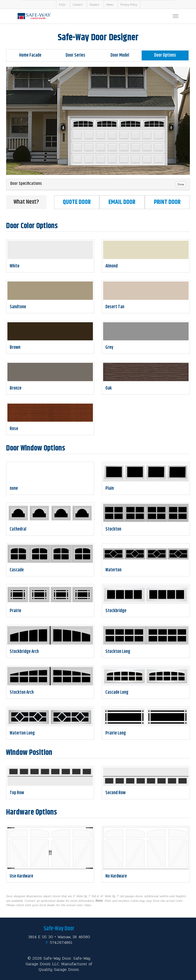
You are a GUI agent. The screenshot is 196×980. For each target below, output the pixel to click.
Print (167, 202)
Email (122, 202)
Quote (77, 202)
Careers (78, 4)
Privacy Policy (129, 4)
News (110, 4)
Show (181, 184)
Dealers (94, 4)
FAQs (62, 4)
